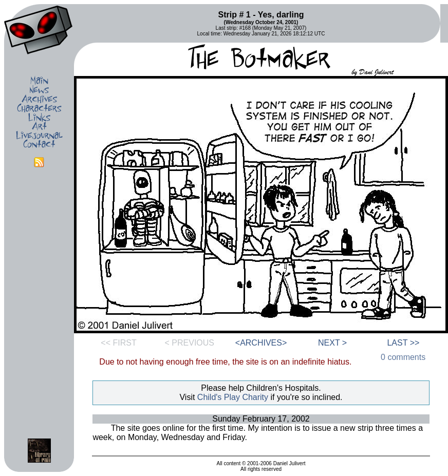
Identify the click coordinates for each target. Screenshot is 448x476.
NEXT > (332, 343)
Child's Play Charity (233, 397)
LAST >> (403, 343)
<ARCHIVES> (261, 343)
